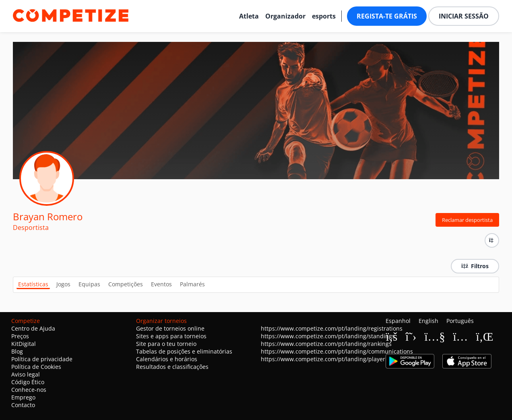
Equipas (89, 284)
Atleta (249, 16)
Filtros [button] (475, 266)
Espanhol (398, 321)
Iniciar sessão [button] (464, 16)
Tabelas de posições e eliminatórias (184, 351)
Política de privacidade (42, 359)
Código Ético (28, 382)
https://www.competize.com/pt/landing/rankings (326, 344)
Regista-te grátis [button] (387, 16)
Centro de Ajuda (33, 328)
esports (324, 16)
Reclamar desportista (467, 220)
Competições (126, 284)
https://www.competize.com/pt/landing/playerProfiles (333, 359)
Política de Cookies (36, 367)
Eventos (161, 284)
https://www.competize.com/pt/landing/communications (337, 351)
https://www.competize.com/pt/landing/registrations (332, 328)
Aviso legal (26, 374)
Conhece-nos (29, 390)
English (428, 321)
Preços (20, 336)
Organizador (285, 16)
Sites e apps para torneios (171, 336)
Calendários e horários (167, 359)
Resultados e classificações (172, 367)
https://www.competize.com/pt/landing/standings (328, 336)
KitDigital (24, 344)
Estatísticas (33, 284)
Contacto (23, 405)
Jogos (63, 284)
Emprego (23, 397)
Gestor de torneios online (170, 328)
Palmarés (192, 284)
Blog (17, 351)
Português (460, 321)
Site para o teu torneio (166, 344)
